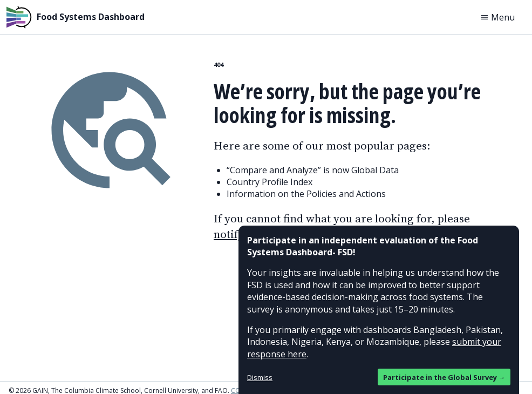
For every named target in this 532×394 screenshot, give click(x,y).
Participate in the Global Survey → (444, 377)
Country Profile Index (270, 182)
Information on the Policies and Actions (306, 194)
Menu (497, 17)
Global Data (375, 170)
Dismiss (260, 377)
